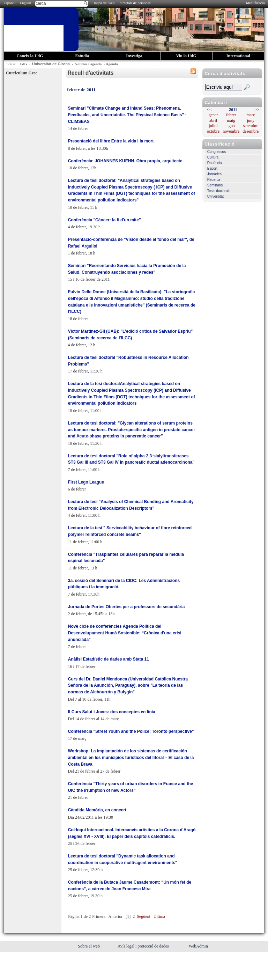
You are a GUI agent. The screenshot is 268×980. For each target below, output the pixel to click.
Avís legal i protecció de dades (144, 946)
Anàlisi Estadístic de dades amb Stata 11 (109, 659)
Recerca (214, 180)
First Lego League (86, 482)
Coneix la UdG (30, 56)
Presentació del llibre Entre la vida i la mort (111, 141)
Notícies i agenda (88, 64)
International (238, 56)
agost (231, 126)
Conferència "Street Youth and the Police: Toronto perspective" (131, 731)
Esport (212, 168)
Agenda (112, 64)
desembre (251, 131)
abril (213, 120)
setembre (251, 126)
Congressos (217, 152)
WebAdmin (198, 946)
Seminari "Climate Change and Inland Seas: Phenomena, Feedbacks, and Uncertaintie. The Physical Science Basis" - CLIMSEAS (127, 115)
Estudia (82, 56)
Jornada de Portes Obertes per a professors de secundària (126, 607)
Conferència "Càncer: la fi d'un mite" (105, 220)
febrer (231, 115)
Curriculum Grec (21, 73)
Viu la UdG (186, 56)
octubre (213, 131)
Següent (144, 916)
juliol (213, 126)
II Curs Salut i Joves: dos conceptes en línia (112, 712)
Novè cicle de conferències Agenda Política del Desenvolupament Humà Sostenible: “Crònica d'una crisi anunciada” (125, 633)
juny (251, 120)
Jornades (214, 174)
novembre (231, 131)
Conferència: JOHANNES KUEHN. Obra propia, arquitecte (125, 161)
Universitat (215, 196)
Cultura (213, 157)
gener (213, 115)
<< (209, 110)
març (251, 115)
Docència (215, 163)
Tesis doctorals (219, 191)
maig (231, 120)
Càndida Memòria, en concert (97, 810)
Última (159, 916)
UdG (23, 64)
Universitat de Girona (51, 64)
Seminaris (215, 185)
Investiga (134, 56)
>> (257, 110)
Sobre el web (89, 946)
